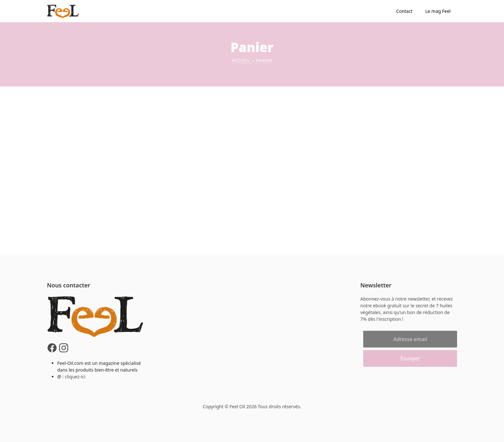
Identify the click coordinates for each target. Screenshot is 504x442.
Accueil (241, 60)
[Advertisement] (252, 135)
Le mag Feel (438, 11)
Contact (405, 11)
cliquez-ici (75, 377)
